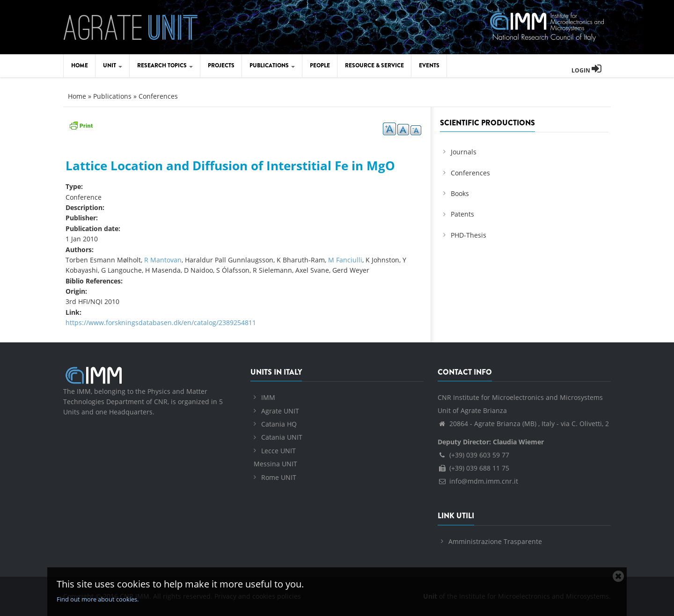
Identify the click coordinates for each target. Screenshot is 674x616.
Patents (462, 214)
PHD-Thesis (469, 235)
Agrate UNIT (280, 411)
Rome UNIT (279, 477)
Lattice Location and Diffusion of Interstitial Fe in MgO (230, 166)
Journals (464, 152)
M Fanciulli (345, 260)
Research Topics (165, 65)
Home (80, 65)
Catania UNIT (282, 437)
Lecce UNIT (278, 451)
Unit (113, 65)
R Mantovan (163, 260)
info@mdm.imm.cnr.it (478, 481)
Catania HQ (279, 424)
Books (460, 193)
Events (429, 65)
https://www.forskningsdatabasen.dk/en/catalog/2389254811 (161, 322)
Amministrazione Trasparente (495, 541)
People (320, 65)
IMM (268, 397)
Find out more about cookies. (98, 599)
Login (586, 70)
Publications (272, 65)
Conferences (158, 96)
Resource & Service (374, 65)
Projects (221, 65)
